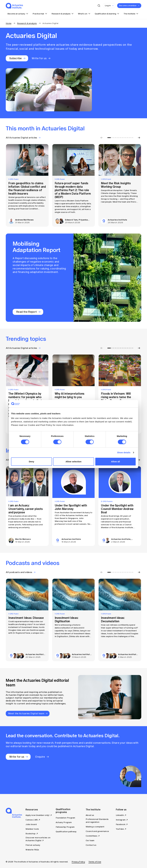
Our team (90, 840)
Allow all (116, 462)
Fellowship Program (65, 827)
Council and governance (97, 831)
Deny (32, 462)
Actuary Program (64, 822)
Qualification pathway (66, 832)
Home (9, 23)
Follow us (121, 810)
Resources (32, 810)
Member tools (32, 829)
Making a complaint (95, 827)
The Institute (93, 810)
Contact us (91, 845)
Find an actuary (33, 845)
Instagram (121, 820)
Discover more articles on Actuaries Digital (38, 839)
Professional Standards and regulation (97, 821)
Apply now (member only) (37, 815)
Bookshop (31, 834)
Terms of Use (95, 862)
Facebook (121, 824)
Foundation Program (65, 818)
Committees (92, 836)
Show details (124, 452)
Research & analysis (27, 23)
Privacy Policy (78, 862)
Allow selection (74, 462)
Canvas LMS (32, 820)
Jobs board (31, 824)
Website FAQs (32, 850)
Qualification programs (63, 811)
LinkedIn (120, 815)
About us (90, 815)
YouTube (120, 829)
